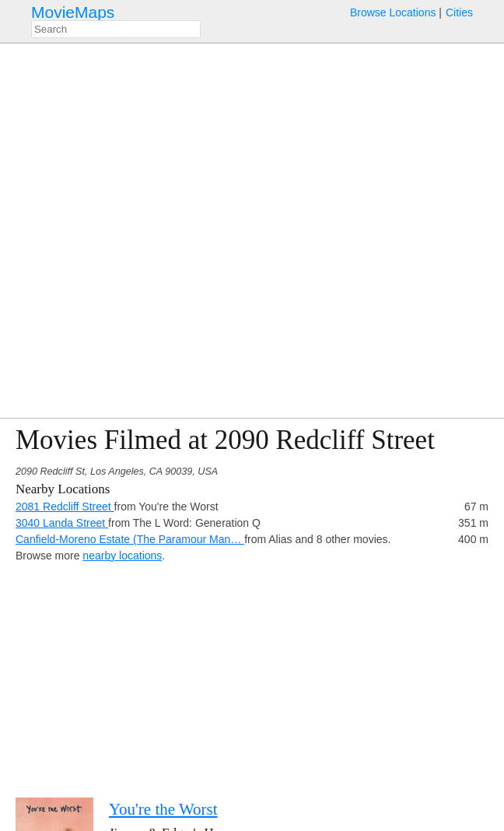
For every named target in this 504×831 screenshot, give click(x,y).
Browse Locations (393, 12)
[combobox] (116, 29)
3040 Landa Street (62, 523)
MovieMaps (73, 12)
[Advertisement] (252, 673)
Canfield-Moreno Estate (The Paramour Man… (130, 539)
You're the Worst (163, 809)
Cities (459, 12)
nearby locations (122, 556)
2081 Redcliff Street (65, 507)
